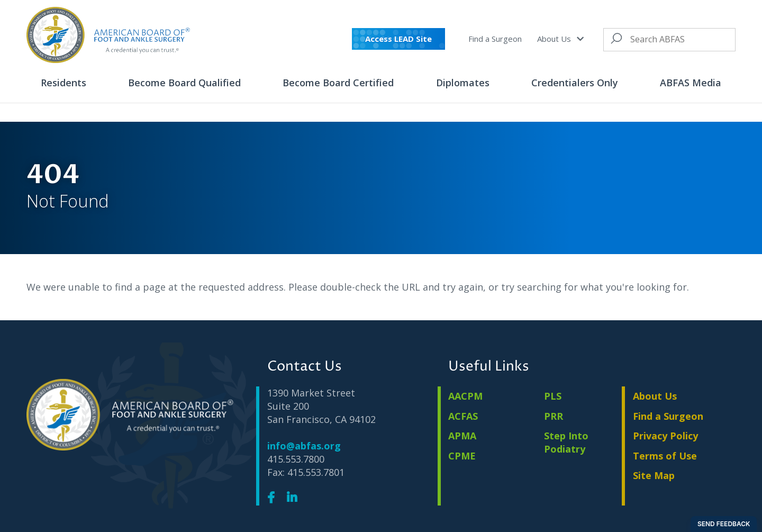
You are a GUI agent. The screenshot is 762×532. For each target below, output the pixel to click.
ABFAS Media (691, 83)
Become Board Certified (338, 83)
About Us (560, 39)
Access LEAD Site (398, 39)
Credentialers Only (575, 83)
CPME (462, 456)
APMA (462, 436)
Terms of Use (665, 456)
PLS (553, 396)
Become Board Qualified (184, 83)
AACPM (465, 396)
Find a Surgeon (495, 39)
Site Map (654, 475)
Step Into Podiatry (566, 442)
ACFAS (463, 416)
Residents (63, 83)
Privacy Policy (665, 436)
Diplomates (463, 83)
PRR (554, 416)
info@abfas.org (304, 446)
